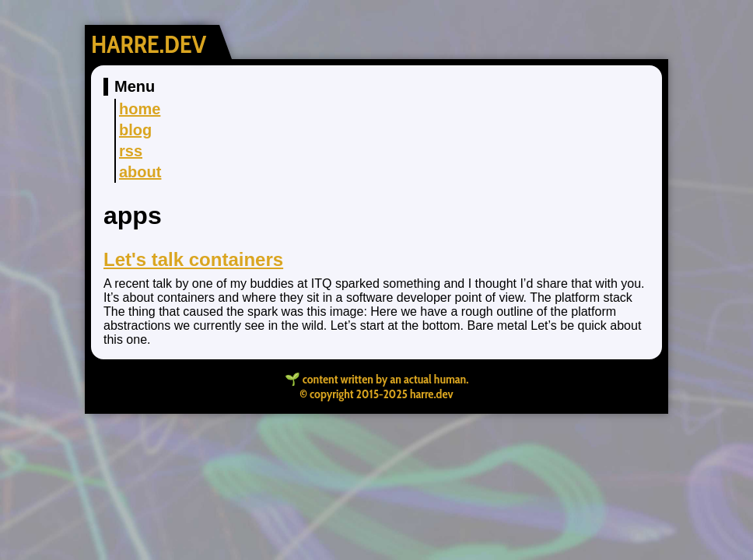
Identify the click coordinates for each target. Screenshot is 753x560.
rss (131, 151)
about (140, 172)
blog (135, 130)
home (140, 109)
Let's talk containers (193, 259)
